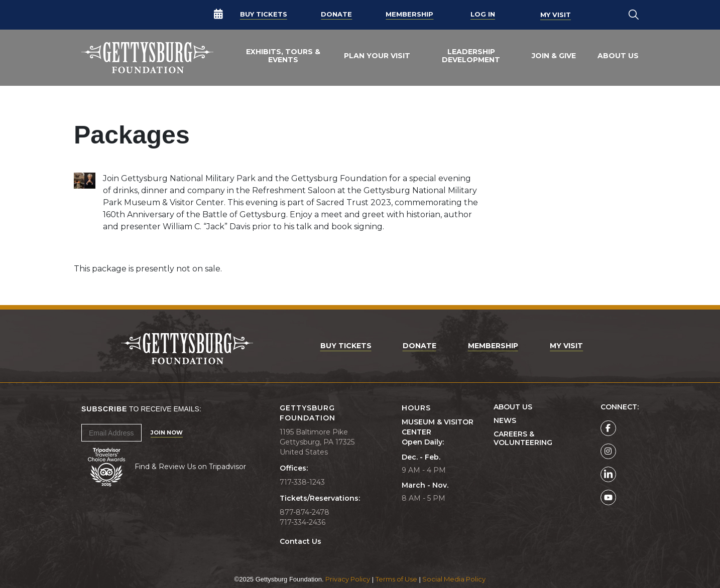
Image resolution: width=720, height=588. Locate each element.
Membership (409, 15)
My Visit (556, 15)
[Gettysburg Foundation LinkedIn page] (608, 474)
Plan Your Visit (377, 56)
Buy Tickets (264, 15)
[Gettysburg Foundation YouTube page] (608, 497)
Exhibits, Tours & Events (283, 56)
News (505, 421)
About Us (618, 56)
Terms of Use (396, 579)
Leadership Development (471, 56)
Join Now (167, 432)
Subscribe (104, 409)
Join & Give (554, 56)
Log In (483, 15)
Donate (336, 15)
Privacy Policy (348, 579)
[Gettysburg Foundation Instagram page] (608, 451)
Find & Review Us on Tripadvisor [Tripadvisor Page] (190, 467)
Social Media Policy (454, 579)
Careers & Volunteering (523, 438)
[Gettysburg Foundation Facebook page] (608, 428)
